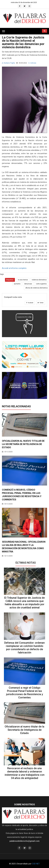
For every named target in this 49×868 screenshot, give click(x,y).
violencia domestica (39, 280)
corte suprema (41, 284)
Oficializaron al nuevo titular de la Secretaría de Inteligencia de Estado (23, 444)
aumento (17, 284)
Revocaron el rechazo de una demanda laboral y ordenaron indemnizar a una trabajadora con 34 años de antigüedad (25, 773)
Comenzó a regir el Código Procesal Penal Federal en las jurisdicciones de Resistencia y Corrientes (25, 693)
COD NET (36, 864)
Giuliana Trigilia (8, 63)
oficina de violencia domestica (36, 288)
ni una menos (23, 280)
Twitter (41, 303)
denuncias (28, 284)
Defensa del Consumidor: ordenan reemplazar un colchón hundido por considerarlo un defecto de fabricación (24, 648)
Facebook (30, 303)
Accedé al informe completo (14, 268)
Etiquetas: (10, 280)
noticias (32, 63)
